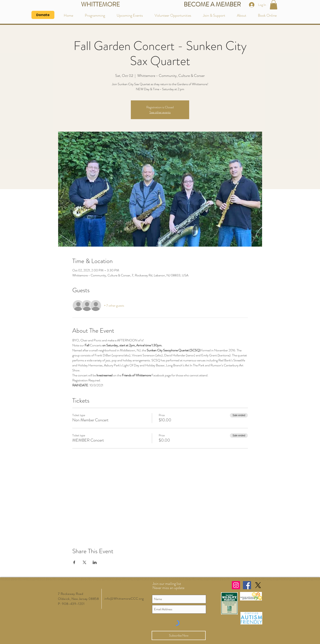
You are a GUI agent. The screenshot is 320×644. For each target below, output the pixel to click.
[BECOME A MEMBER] (212, 5)
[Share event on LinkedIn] (95, 562)
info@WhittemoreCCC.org (124, 598)
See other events (160, 112)
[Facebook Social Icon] (247, 585)
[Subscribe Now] (179, 635)
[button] (274, 5)
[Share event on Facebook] (74, 562)
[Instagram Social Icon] (236, 585)
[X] (258, 585)
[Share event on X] (84, 562)
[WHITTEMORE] (100, 5)
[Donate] (43, 15)
